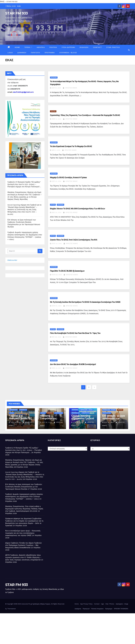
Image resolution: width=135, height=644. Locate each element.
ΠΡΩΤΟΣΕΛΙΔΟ (13, 410)
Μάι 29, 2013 (56, 337)
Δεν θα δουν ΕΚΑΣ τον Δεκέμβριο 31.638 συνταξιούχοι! (73, 364)
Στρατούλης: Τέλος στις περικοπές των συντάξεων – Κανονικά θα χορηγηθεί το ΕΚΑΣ (85, 115)
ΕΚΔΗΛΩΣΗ (84, 47)
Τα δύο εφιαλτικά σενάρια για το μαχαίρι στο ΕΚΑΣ (71, 146)
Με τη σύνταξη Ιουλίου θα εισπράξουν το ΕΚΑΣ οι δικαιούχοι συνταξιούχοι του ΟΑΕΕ (85, 302)
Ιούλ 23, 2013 (57, 244)
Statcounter (12, 260)
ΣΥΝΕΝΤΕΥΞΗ (23, 410)
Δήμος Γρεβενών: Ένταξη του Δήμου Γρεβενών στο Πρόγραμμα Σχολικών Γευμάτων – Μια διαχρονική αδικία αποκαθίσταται (24, 545)
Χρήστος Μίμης (70, 88)
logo (10, 53)
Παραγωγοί (35, 53)
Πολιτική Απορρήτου (97, 609)
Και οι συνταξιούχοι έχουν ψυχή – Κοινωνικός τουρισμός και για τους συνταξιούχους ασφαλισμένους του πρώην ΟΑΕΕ (23, 533)
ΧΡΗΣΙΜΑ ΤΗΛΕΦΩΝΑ (121, 609)
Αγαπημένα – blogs (68, 53)
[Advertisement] (63, 628)
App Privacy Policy (86, 604)
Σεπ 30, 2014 (57, 181)
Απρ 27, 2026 (109, 422)
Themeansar (12, 609)
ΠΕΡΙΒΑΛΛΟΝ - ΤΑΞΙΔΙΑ (86, 410)
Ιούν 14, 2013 (57, 306)
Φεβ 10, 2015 (57, 119)
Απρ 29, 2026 (16, 422)
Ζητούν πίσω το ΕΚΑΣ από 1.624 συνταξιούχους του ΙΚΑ (74, 240)
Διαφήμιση (22, 53)
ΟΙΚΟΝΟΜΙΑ (54, 77)
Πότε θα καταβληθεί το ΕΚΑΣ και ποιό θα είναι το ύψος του (75, 333)
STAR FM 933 (16, 13)
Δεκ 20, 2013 (57, 212)
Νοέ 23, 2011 (56, 368)
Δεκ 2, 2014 (56, 150)
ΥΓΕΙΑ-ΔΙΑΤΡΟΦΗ (68, 47)
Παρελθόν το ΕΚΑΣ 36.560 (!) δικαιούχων (67, 271)
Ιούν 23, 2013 (57, 275)
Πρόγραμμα (50, 53)
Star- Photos (113, 47)
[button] (129, 50)
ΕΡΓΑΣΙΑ (53, 205)
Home (17, 47)
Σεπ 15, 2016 (56, 88)
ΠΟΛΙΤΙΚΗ (53, 47)
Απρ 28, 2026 (47, 422)
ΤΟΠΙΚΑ (28, 47)
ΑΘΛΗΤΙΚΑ (41, 47)
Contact (97, 47)
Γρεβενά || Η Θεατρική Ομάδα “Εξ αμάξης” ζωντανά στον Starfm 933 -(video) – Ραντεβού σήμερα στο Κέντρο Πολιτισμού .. (24, 184)
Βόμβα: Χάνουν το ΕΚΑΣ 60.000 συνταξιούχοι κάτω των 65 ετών (77, 209)
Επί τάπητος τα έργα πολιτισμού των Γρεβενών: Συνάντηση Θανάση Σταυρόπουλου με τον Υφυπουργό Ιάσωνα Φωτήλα (24, 487)
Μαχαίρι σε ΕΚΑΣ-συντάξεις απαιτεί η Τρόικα (68, 177)
